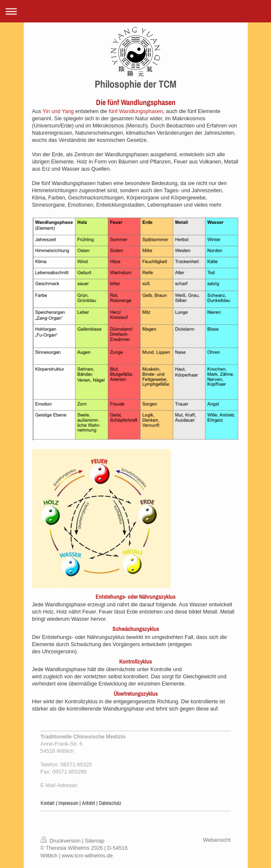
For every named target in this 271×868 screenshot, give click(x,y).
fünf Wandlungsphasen (136, 111)
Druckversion (61, 841)
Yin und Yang (58, 111)
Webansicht (217, 840)
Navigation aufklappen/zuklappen (135, 11)
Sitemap (95, 841)
